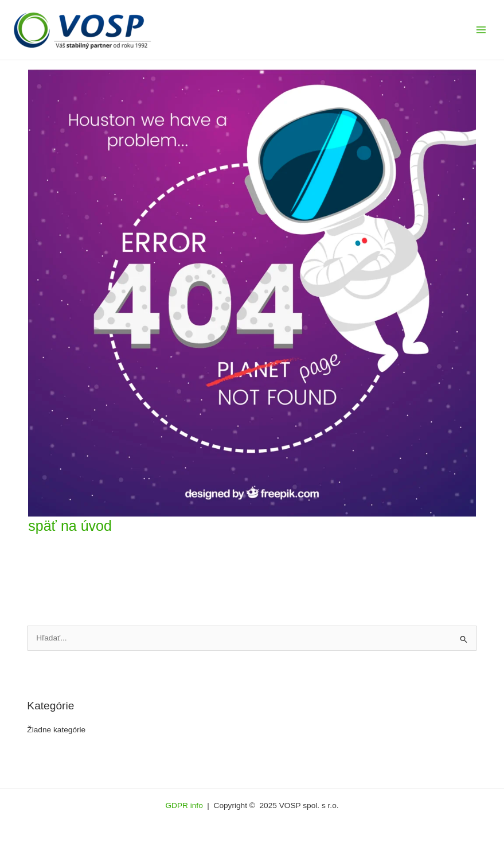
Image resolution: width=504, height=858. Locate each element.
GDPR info (185, 805)
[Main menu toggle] (481, 30)
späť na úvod (70, 526)
